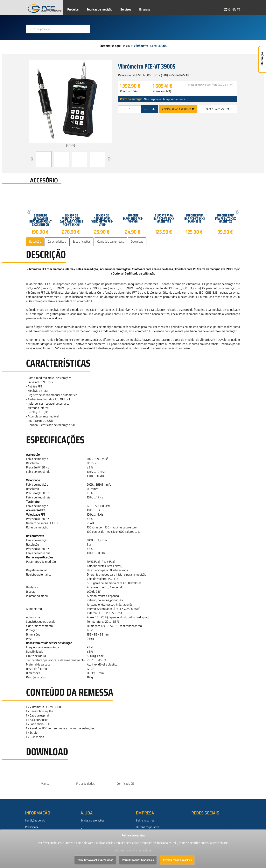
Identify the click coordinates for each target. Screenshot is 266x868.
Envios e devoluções (92, 820)
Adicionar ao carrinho (178, 109)
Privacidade (32, 827)
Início (126, 46)
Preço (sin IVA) (129, 91)
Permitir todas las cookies (177, 860)
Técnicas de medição (99, 9)
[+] (154, 109)
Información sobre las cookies (133, 850)
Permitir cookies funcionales (138, 860)
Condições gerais (35, 820)
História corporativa (147, 827)
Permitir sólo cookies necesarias (95, 860)
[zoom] (71, 103)
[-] (145, 109)
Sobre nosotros (145, 820)
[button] (32, 159)
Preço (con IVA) (162, 91)
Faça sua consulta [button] (217, 109)
